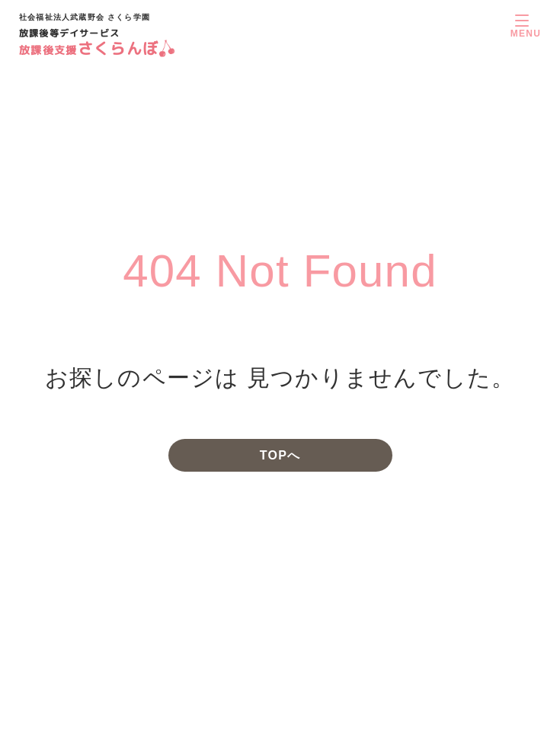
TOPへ (280, 455)
